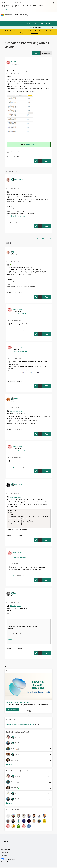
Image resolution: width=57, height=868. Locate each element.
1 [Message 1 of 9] (12, 157)
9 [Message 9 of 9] (14, 330)
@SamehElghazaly (17, 411)
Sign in (36, 23)
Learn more (34, 33)
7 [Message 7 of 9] (12, 222)
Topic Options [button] (46, 53)
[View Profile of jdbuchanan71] (18, 484)
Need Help (15, 152)
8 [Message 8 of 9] (14, 381)
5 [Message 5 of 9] (12, 429)
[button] (36, 53)
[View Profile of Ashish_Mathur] (19, 179)
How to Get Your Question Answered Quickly (20, 725)
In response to (20, 314)
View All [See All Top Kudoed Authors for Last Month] (9, 804)
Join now (5, 9)
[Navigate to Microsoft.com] (6, 15)
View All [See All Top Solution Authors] (9, 765)
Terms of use (4, 853)
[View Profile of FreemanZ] (17, 399)
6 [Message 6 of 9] (14, 467)
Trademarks (4, 856)
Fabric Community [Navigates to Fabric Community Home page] (21, 15)
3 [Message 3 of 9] (12, 536)
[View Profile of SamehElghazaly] (16, 62)
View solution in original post (16, 216)
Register (29, 23)
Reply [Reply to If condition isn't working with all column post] (46, 161)
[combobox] (42, 27)
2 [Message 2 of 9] (12, 649)
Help (42, 23)
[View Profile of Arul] (16, 594)
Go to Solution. (31, 145)
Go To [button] (48, 23)
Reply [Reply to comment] (46, 226)
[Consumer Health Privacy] (29, 863)
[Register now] (13, 710)
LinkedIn (10, 640)
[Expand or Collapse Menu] (3, 19)
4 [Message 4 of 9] (14, 577)
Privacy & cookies (6, 850)
